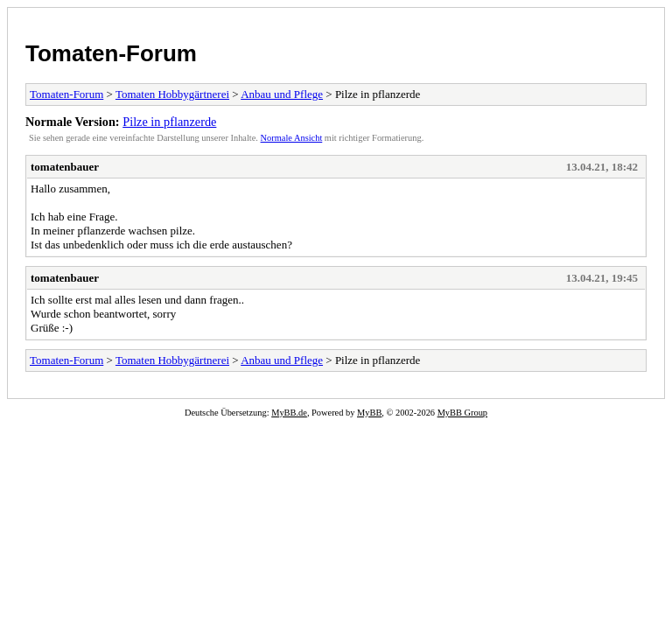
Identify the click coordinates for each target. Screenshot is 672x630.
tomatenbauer (65, 167)
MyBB (369, 413)
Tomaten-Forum (111, 53)
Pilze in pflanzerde (169, 122)
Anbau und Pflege (282, 94)
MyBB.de (289, 413)
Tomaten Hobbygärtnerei (172, 94)
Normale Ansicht (292, 138)
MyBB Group (462, 413)
